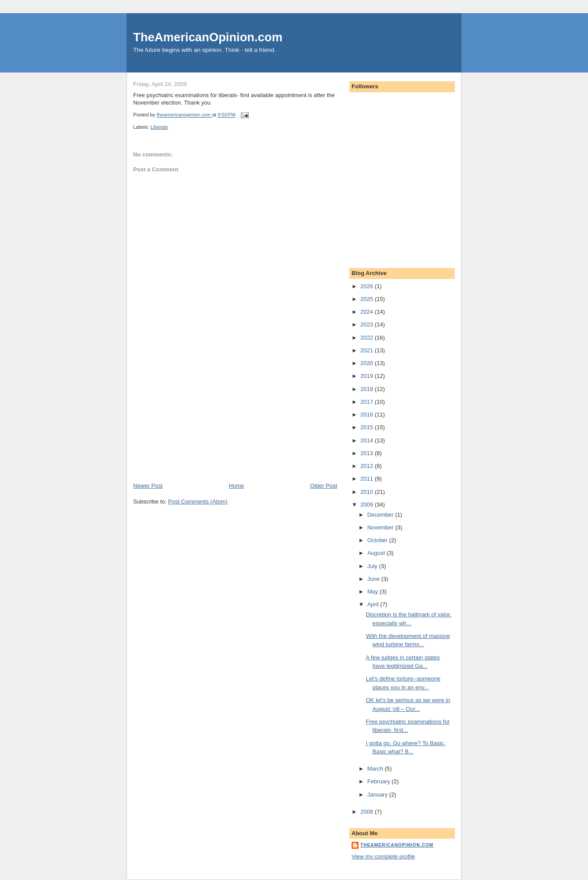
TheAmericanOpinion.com (208, 37)
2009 (368, 505)
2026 (368, 286)
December (381, 515)
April (374, 604)
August (377, 553)
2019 (368, 376)
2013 (368, 453)
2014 (368, 440)
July (373, 566)
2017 (368, 402)
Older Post (324, 486)
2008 (368, 812)
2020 (368, 363)
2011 (368, 479)
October (378, 540)
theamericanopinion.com (397, 845)
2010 (368, 492)
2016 (368, 415)
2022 (368, 338)
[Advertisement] (199, 420)
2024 (368, 312)
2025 (368, 299)
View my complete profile (383, 856)
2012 (368, 466)
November (381, 527)
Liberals (160, 127)
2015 (368, 427)
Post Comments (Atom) (198, 502)
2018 (368, 389)
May (374, 592)
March (376, 769)
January (378, 795)
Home (237, 486)
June (374, 579)
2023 (368, 324)
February (380, 781)
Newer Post (148, 486)
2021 (368, 350)
